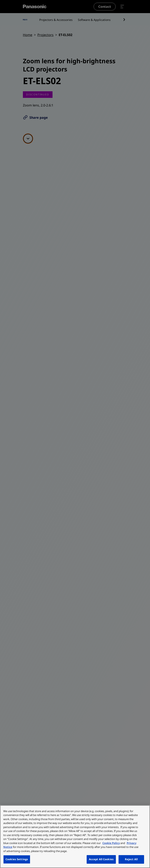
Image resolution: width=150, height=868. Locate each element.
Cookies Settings (17, 859)
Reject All (131, 859)
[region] (75, 837)
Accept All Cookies (101, 859)
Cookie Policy (111, 843)
